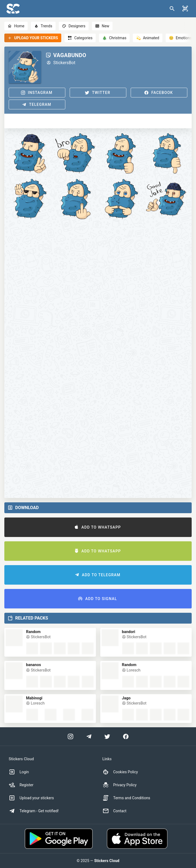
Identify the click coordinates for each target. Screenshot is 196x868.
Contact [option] (115, 811)
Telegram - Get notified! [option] (34, 811)
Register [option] (21, 785)
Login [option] (19, 772)
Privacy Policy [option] (120, 785)
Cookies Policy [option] (120, 772)
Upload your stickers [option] (31, 798)
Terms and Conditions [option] (126, 798)
